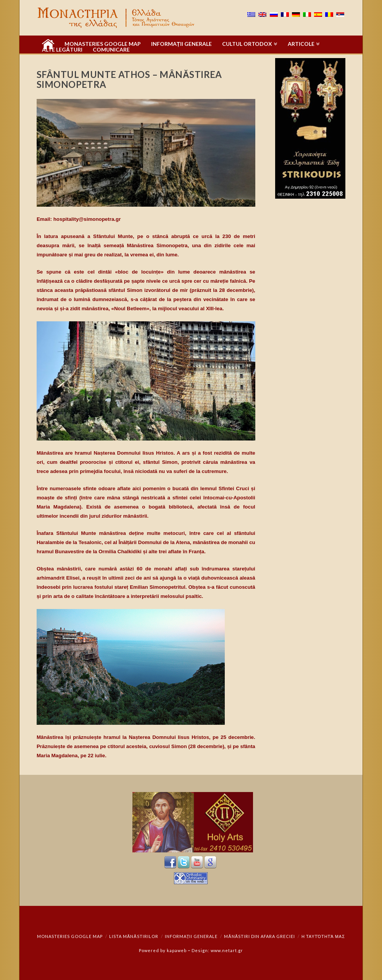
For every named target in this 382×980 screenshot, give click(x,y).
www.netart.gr (227, 950)
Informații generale (191, 936)
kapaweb (177, 950)
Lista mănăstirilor (134, 936)
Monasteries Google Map (70, 936)
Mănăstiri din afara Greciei (260, 936)
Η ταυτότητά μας (323, 936)
